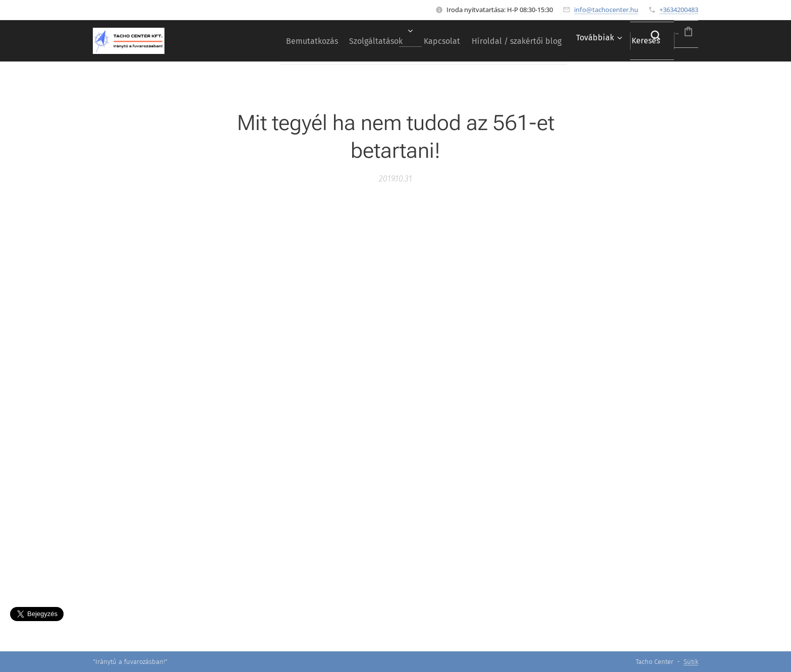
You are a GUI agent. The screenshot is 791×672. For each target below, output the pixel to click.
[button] (620, 41)
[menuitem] (251, 41)
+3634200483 (679, 10)
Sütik (691, 662)
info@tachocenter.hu (606, 10)
